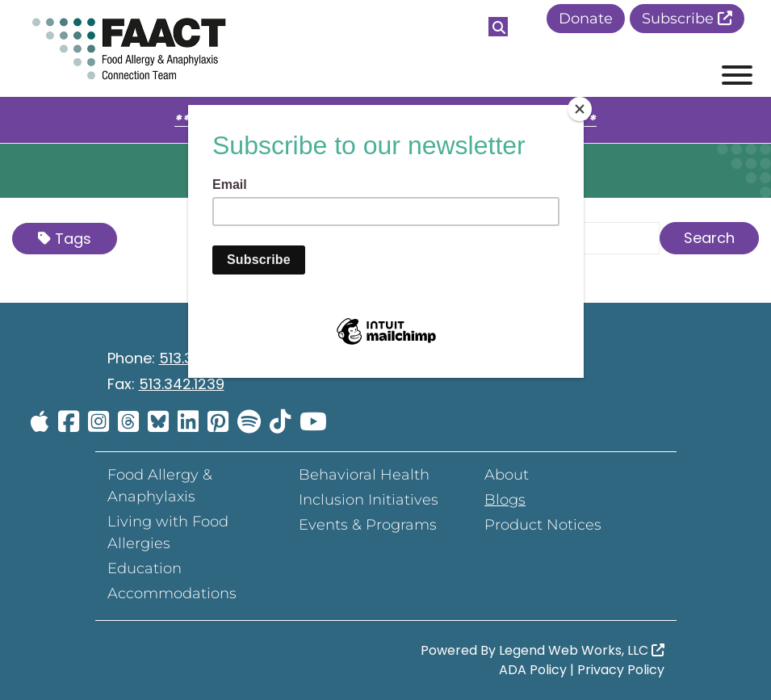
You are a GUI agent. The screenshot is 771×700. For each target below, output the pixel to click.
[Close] (580, 109)
